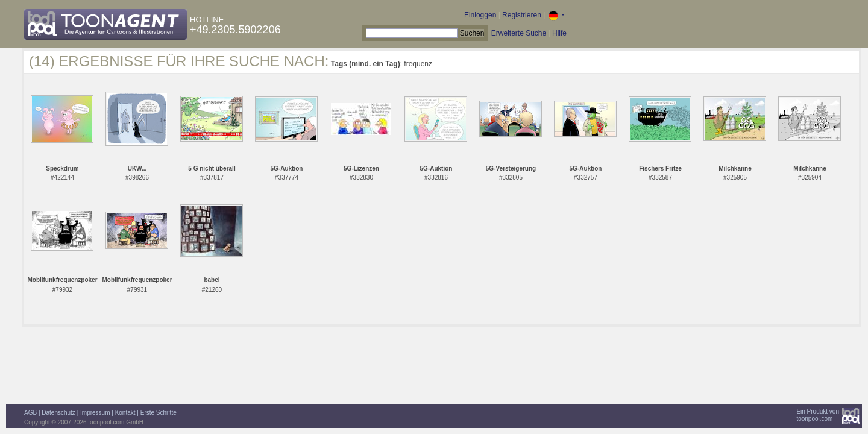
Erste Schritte (159, 413)
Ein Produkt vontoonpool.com (818, 415)
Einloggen (480, 15)
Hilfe (559, 33)
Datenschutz (58, 413)
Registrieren (522, 15)
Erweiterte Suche (519, 33)
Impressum (95, 413)
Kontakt (125, 413)
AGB (30, 413)
